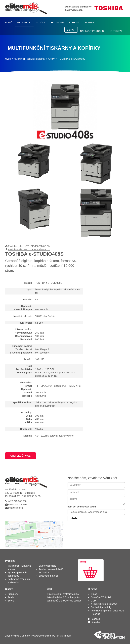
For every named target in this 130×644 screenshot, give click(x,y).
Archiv (51, 59)
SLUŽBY (41, 22)
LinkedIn (94, 622)
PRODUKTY (24, 22)
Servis (11, 601)
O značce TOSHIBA (101, 597)
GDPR (94, 601)
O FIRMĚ (74, 22)
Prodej (11, 597)
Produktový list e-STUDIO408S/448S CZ (29, 249)
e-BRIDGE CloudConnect (104, 604)
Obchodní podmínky (101, 607)
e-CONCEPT (58, 22)
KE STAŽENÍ (116, 31)
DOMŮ (9, 22)
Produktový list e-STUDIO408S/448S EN (29, 246)
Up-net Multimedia (62, 636)
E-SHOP (71, 30)
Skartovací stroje (47, 566)
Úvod (8, 59)
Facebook (95, 619)
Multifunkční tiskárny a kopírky (29, 59)
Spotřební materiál (48, 576)
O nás (94, 594)
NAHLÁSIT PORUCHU (92, 31)
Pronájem (13, 594)
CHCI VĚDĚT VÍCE (21, 456)
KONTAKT (90, 22)
